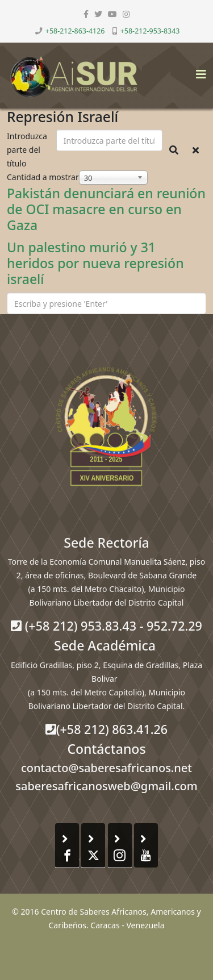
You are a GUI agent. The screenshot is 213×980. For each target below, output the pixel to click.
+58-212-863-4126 (75, 31)
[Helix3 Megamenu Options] (198, 71)
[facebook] (86, 14)
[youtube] (112, 14)
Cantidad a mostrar (43, 177)
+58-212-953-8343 (150, 31)
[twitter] (98, 14)
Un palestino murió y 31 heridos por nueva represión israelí (95, 263)
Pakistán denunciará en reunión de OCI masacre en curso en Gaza (106, 209)
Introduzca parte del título (27, 150)
